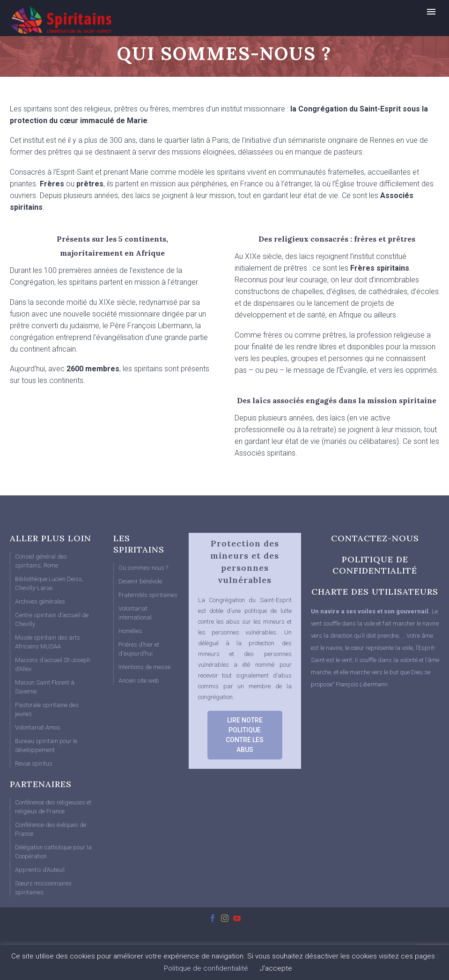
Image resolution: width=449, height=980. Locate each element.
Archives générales (40, 601)
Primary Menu (431, 12)
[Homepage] (78, 20)
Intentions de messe (144, 667)
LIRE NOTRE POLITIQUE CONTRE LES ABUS (245, 735)
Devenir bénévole (140, 581)
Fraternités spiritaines (148, 595)
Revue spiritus (34, 763)
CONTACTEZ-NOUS (375, 538)
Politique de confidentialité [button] (206, 968)
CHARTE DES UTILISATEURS (375, 592)
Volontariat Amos (38, 727)
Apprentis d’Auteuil (40, 870)
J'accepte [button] (276, 968)
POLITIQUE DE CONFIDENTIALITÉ (375, 565)
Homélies (130, 631)
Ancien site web (139, 681)
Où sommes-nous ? (143, 568)
